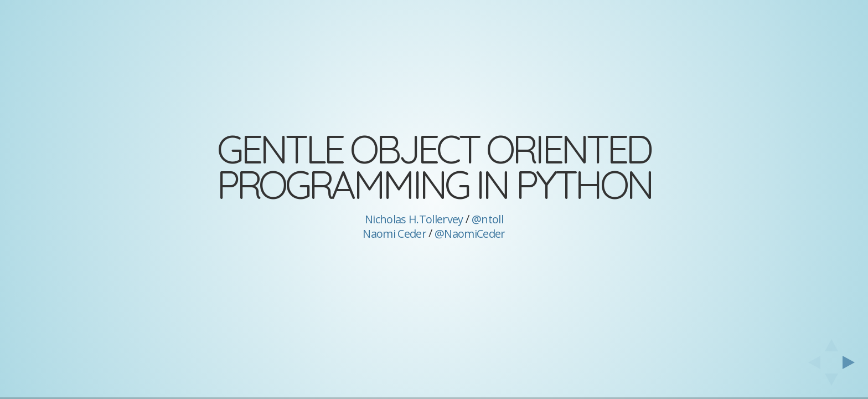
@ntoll (487, 219)
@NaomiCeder (470, 234)
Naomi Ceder (394, 234)
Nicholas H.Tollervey (414, 219)
